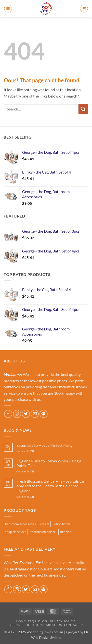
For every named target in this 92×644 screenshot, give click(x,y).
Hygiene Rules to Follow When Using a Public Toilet (49, 463)
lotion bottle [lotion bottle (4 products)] (62, 524)
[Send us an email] (35, 414)
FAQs (32, 621)
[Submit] (83, 109)
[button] (8, 9)
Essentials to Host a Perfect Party (45, 445)
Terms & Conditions (27, 625)
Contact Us (74, 625)
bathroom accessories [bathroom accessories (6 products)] (20, 524)
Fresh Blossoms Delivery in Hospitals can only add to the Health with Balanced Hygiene (51, 486)
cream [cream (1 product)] (45, 524)
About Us (54, 625)
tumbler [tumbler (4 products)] (65, 532)
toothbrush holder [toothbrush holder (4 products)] (43, 532)
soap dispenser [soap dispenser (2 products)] (16, 532)
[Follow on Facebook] (8, 414)
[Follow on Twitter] (26, 414)
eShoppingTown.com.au (45, 632)
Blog (43, 621)
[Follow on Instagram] (17, 414)
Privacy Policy (62, 621)
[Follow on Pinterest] (44, 414)
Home (21, 621)
